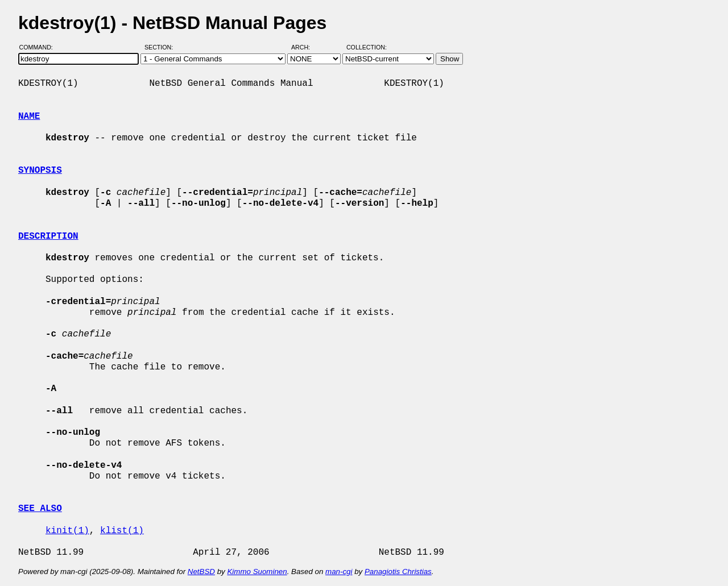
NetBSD (201, 572)
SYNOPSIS (40, 171)
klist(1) (122, 531)
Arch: (306, 47)
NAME (29, 117)
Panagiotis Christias (398, 572)
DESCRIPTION (48, 236)
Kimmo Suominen (257, 572)
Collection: (367, 47)
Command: (40, 47)
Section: (161, 47)
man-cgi (339, 572)
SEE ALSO (40, 509)
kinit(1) (67, 531)
